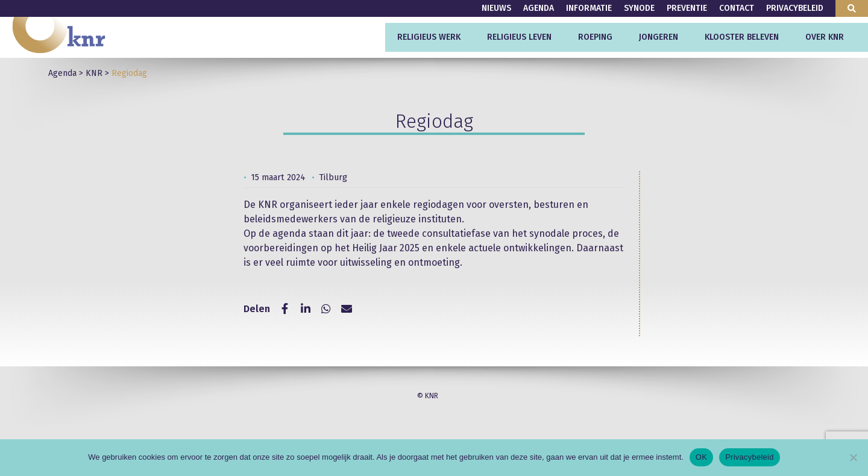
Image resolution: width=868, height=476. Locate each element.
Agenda (539, 8)
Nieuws (496, 8)
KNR (94, 73)
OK (701, 457)
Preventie (687, 8)
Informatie (589, 8)
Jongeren (659, 37)
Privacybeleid (795, 8)
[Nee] (853, 457)
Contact (737, 8)
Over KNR (825, 37)
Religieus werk (429, 37)
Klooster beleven (742, 37)
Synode (639, 8)
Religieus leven (519, 37)
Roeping (595, 37)
